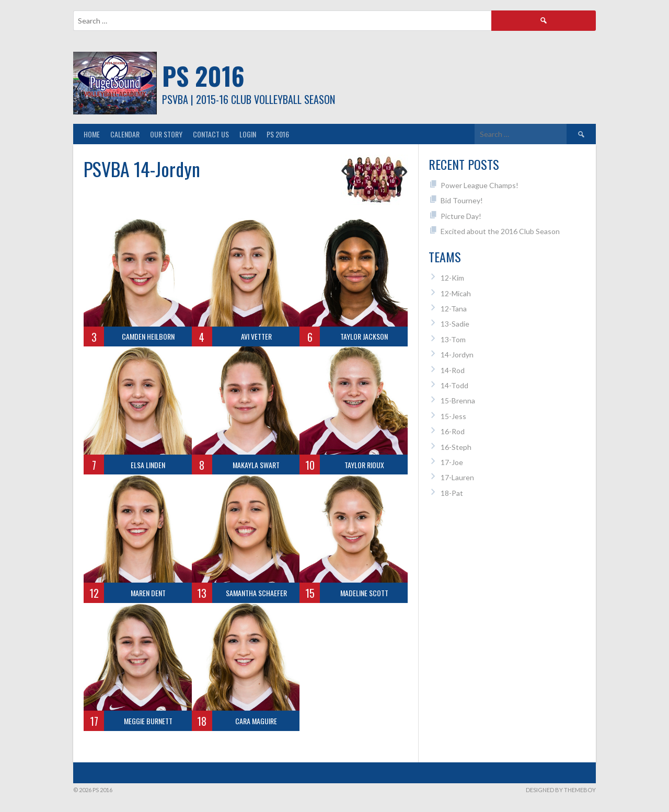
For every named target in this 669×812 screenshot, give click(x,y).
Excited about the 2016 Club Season (500, 231)
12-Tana (454, 309)
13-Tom (453, 339)
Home (92, 134)
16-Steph (456, 447)
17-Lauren (457, 477)
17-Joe (452, 462)
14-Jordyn (457, 355)
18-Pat (452, 493)
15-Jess (453, 416)
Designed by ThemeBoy (561, 790)
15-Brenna (458, 401)
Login (248, 134)
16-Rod (453, 431)
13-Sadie (455, 324)
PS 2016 (203, 76)
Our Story (166, 134)
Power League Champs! (480, 185)
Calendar (125, 134)
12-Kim (452, 278)
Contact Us (211, 134)
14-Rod (453, 370)
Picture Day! (461, 216)
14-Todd (454, 385)
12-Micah (456, 293)
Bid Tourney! (462, 200)
